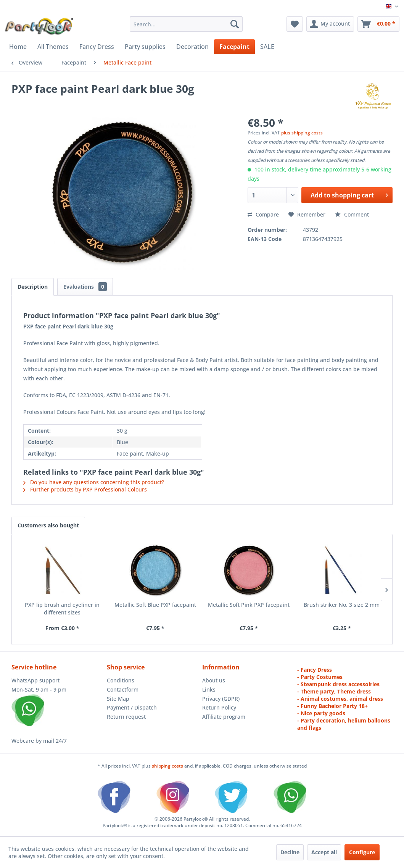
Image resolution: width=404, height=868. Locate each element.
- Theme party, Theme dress (334, 691)
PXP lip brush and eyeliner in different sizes (62, 609)
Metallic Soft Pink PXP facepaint (249, 605)
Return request (126, 717)
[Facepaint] (234, 47)
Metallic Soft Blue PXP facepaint (155, 605)
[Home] (18, 47)
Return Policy (219, 707)
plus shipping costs (302, 133)
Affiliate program (224, 717)
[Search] (235, 24)
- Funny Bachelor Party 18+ (332, 706)
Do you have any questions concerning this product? (94, 482)
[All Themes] (53, 47)
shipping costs (168, 766)
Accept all (324, 852)
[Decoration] (192, 47)
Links (209, 689)
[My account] (330, 24)
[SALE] (267, 47)
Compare (263, 214)
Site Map (118, 699)
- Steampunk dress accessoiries (338, 684)
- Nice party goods (321, 713)
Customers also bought (48, 525)
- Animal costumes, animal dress (340, 699)
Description (33, 287)
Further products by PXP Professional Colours (85, 489)
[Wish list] (295, 24)
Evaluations (85, 287)
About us (214, 680)
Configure (362, 852)
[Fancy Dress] (97, 47)
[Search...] (186, 24)
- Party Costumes (320, 677)
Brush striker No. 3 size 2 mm (342, 605)
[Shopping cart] (378, 24)
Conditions (121, 680)
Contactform (123, 689)
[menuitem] (186, 24)
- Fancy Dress (315, 670)
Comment (352, 214)
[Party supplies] (145, 47)
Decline (290, 852)
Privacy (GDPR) (221, 699)
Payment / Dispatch (132, 707)
